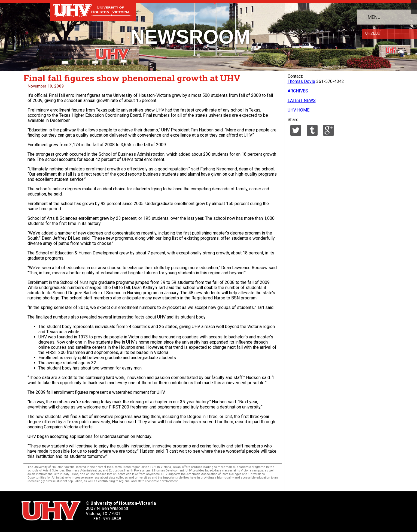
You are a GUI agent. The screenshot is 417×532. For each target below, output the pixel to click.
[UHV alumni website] (284, 509)
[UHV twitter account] (194, 509)
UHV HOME (299, 110)
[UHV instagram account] (266, 509)
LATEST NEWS (302, 100)
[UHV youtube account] (248, 509)
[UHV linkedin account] (230, 509)
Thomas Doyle (301, 81)
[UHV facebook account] (212, 509)
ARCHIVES (298, 91)
